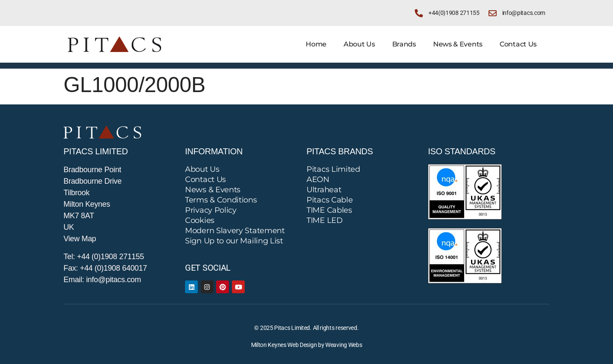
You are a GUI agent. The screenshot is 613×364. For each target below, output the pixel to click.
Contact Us (518, 44)
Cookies (200, 220)
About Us (359, 44)
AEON (318, 179)
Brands (404, 44)
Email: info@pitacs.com (102, 280)
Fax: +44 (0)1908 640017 (105, 268)
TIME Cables (329, 210)
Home (316, 44)
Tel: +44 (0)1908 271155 (104, 257)
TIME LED (325, 220)
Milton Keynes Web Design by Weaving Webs (307, 345)
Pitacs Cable (330, 200)
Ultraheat (324, 190)
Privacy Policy (211, 210)
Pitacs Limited (333, 169)
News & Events (458, 44)
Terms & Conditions (221, 200)
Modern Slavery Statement (235, 231)
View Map (80, 239)
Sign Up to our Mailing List (234, 241)
